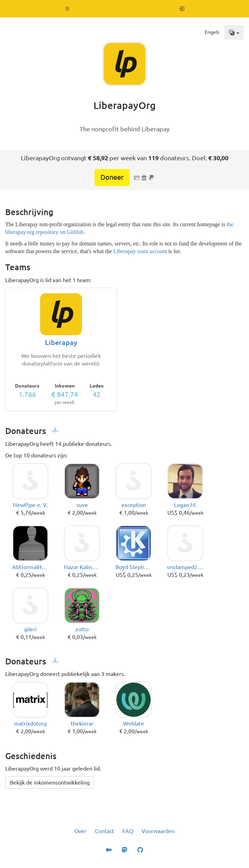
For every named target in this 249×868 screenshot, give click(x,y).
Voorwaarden (158, 831)
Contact (104, 831)
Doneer (112, 177)
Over (80, 831)
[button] (67, 9)
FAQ (128, 831)
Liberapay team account (140, 251)
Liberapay (61, 342)
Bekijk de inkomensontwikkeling (50, 782)
